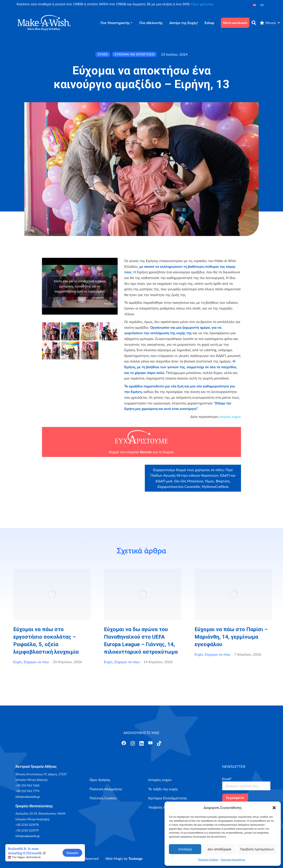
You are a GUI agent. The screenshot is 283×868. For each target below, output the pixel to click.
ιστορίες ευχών (230, 416)
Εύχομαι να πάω (36, 662)
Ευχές (18, 662)
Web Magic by (124, 858)
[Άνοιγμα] (124, 743)
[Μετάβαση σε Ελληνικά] (262, 5)
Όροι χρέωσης (202, 4)
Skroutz (146, 452)
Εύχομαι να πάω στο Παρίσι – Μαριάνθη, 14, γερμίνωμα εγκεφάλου (231, 637)
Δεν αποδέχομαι (219, 849)
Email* (227, 779)
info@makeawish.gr (28, 797)
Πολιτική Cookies (208, 860)
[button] (274, 808)
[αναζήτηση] (254, 23)
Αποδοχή (185, 849)
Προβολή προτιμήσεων (257, 849)
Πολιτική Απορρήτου (233, 860)
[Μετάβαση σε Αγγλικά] (254, 5)
